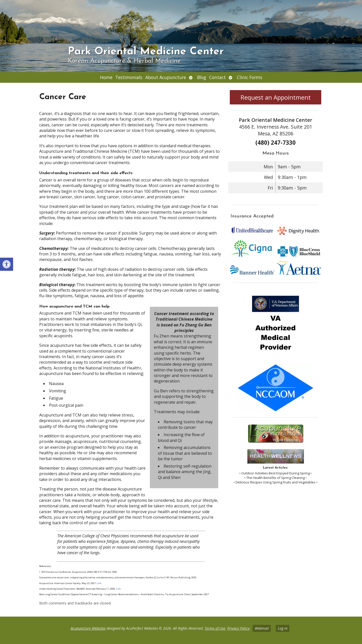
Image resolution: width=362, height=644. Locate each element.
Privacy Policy (238, 628)
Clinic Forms (250, 77)
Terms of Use (215, 628)
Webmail (262, 628)
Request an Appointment (276, 97)
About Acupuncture (166, 77)
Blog (202, 77)
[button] (7, 264)
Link (99, 583)
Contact (217, 77)
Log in (283, 628)
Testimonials (129, 77)
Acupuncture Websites (88, 628)
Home (106, 77)
